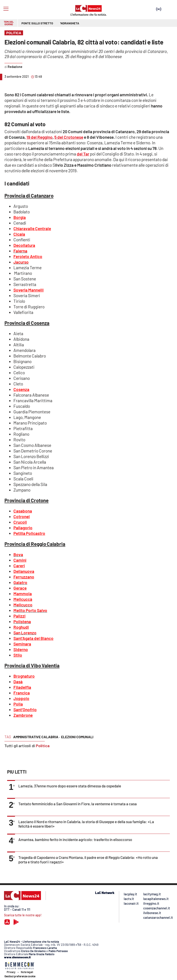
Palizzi (19, 616)
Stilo (18, 655)
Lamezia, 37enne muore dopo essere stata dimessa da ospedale (70, 786)
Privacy (11, 972)
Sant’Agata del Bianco (33, 638)
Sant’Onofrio (25, 710)
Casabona (23, 511)
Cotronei (22, 516)
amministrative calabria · (37, 737)
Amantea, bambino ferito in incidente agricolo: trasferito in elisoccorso (75, 839)
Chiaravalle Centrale (32, 228)
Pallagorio (23, 528)
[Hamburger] (6, 9)
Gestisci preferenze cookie (20, 976)
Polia (18, 704)
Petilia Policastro (29, 533)
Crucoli (20, 522)
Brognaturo (24, 676)
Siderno (21, 649)
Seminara (22, 644)
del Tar (83, 154)
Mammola (23, 594)
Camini (20, 560)
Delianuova (24, 571)
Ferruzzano (24, 577)
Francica (22, 693)
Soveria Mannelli (29, 290)
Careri (19, 566)
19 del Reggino (39, 137)
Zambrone (23, 715)
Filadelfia (22, 687)
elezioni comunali (77, 737)
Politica (43, 746)
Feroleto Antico (28, 256)
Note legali (27, 972)
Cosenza (21, 389)
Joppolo (21, 698)
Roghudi (21, 627)
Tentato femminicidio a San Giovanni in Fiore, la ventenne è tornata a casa (78, 804)
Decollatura (24, 245)
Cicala (19, 234)
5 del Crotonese (69, 137)
